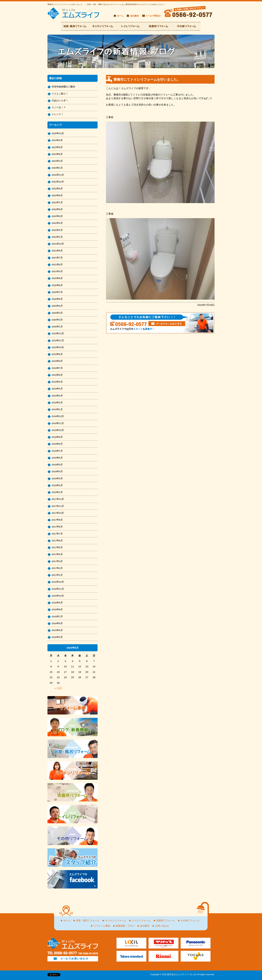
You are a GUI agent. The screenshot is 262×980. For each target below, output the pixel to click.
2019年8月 (57, 361)
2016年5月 (57, 630)
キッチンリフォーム (116, 921)
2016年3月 (57, 637)
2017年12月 (58, 499)
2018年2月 (57, 485)
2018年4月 (57, 472)
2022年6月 (57, 209)
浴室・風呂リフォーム (88, 921)
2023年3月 (57, 161)
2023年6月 (57, 154)
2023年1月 (57, 168)
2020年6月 (57, 299)
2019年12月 (58, 333)
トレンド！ (57, 114)
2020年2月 (57, 320)
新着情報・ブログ (125, 926)
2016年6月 (57, 623)
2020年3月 (57, 313)
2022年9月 (57, 189)
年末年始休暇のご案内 (63, 87)
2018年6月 (57, 458)
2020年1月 (57, 327)
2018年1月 (57, 492)
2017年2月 (57, 568)
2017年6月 (57, 541)
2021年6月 (57, 265)
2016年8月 (57, 610)
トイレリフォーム (141, 921)
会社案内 (135, 16)
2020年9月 (57, 278)
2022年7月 (57, 203)
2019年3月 (57, 396)
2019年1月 (57, 409)
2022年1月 (57, 237)
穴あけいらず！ (60, 101)
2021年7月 (57, 258)
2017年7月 (57, 534)
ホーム (120, 16)
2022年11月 (58, 175)
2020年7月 (57, 292)
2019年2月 (57, 403)
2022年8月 (57, 195)
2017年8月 (57, 527)
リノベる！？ (59, 107)
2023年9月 (57, 147)
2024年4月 (57, 140)
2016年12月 (58, 582)
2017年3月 (57, 561)
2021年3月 (57, 271)
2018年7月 (57, 451)
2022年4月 (57, 216)
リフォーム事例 (102, 926)
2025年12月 (58, 133)
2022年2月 (57, 230)
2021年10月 (58, 244)
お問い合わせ (162, 926)
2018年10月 (58, 430)
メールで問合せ (153, 16)
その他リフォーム (190, 921)
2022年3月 (57, 223)
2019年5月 (57, 382)
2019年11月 (58, 341)
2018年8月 (57, 444)
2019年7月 (57, 368)
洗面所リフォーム (166, 921)
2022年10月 (58, 182)
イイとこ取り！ (60, 94)
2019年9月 (57, 354)
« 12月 (58, 688)
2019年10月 (58, 347)
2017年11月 (58, 506)
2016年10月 (58, 596)
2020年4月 (57, 306)
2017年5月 (57, 547)
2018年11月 (58, 423)
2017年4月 (57, 554)
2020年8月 (57, 285)
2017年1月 (57, 575)
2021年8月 (57, 251)
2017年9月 (57, 520)
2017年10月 (58, 513)
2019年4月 (57, 389)
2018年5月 (57, 465)
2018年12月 (58, 416)
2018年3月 (57, 479)
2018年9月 (57, 437)
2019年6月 (57, 375)
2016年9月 (57, 603)
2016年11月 (58, 589)
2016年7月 (57, 617)
